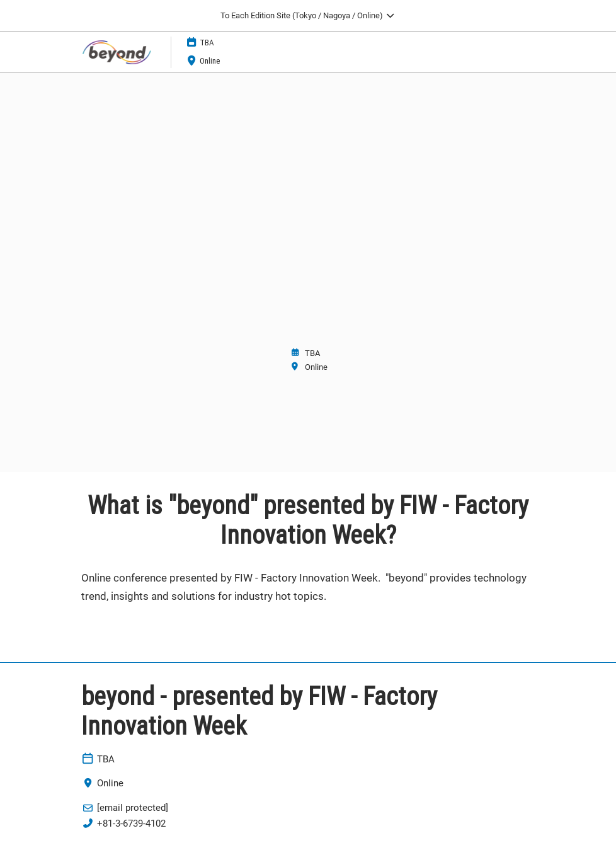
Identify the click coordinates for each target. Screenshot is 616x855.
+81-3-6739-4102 (131, 823)
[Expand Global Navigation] (308, 16)
